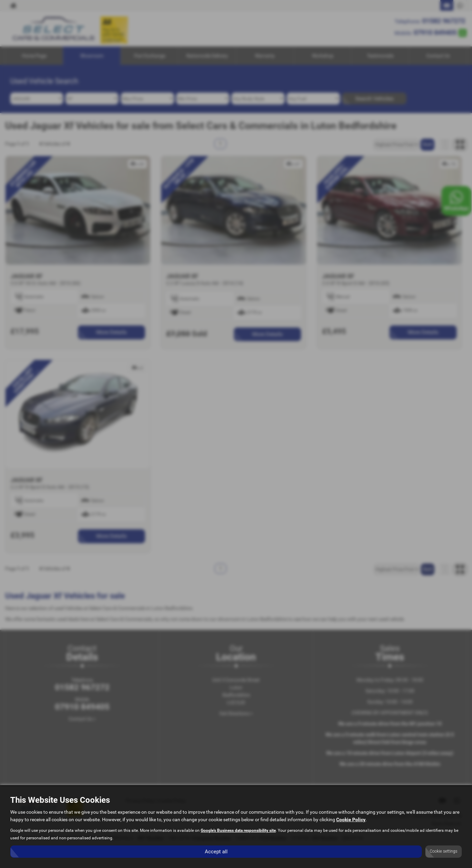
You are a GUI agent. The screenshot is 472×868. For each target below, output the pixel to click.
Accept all (216, 851)
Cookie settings (444, 851)
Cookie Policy (351, 820)
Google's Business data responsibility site (238, 830)
